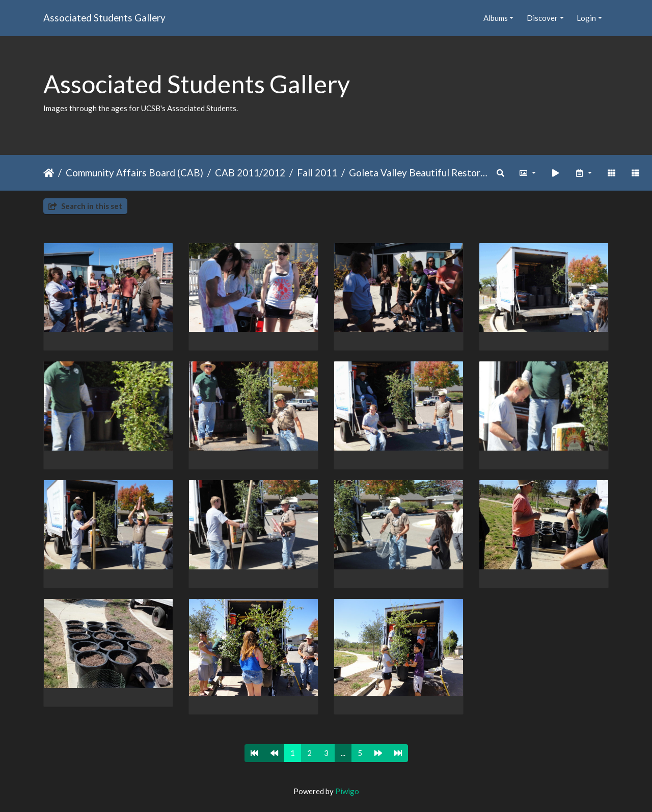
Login (586, 18)
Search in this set (85, 206)
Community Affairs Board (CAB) (134, 173)
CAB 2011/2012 (250, 173)
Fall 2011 (317, 173)
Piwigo (347, 791)
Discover (542, 18)
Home (49, 173)
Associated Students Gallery (104, 18)
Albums (496, 18)
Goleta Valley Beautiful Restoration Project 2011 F (419, 173)
